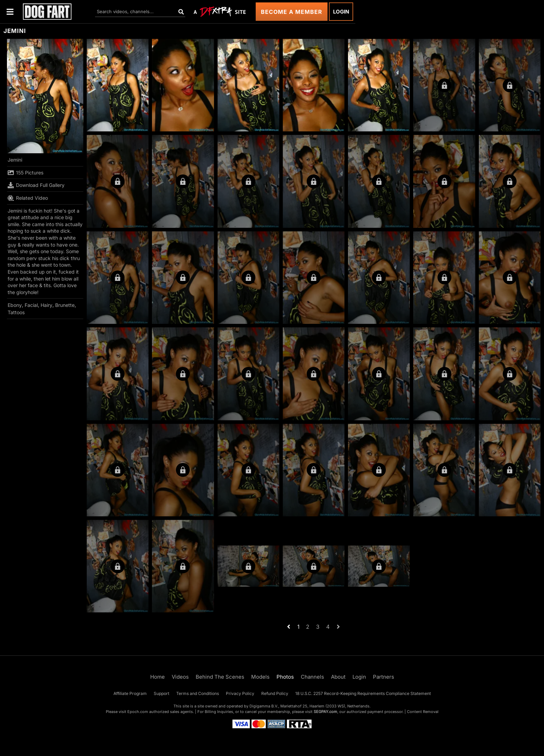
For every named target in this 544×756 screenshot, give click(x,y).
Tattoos (16, 312)
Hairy (46, 305)
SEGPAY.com (325, 712)
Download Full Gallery (36, 185)
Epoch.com (138, 712)
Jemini (15, 160)
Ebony (15, 305)
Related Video (28, 198)
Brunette (65, 305)
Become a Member (292, 12)
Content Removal (423, 712)
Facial (31, 305)
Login (341, 12)
